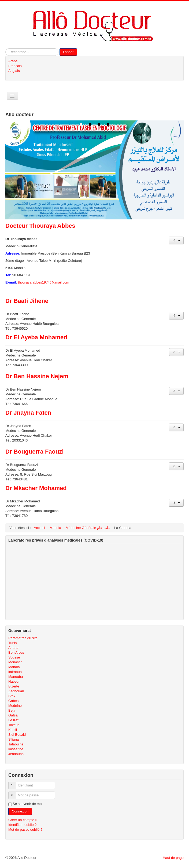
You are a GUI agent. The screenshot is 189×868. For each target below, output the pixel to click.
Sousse (14, 657)
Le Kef (13, 720)
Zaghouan (16, 691)
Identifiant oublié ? (23, 825)
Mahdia (14, 667)
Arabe (13, 61)
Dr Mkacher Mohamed (36, 488)
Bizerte (14, 686)
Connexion (20, 811)
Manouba (16, 677)
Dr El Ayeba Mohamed (36, 337)
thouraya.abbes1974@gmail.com (44, 282)
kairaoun (15, 672)
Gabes (13, 701)
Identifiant (15, 783)
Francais (15, 66)
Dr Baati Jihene (27, 301)
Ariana (13, 648)
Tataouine (16, 744)
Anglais (14, 71)
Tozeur (14, 725)
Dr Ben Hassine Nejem (37, 376)
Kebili (13, 730)
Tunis (12, 643)
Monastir (15, 662)
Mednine (15, 706)
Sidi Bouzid (17, 735)
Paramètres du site (23, 638)
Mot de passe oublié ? (25, 830)
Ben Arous (16, 652)
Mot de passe (15, 793)
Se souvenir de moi (27, 804)
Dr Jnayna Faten (28, 413)
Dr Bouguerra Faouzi (35, 452)
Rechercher (5, 48)
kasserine (16, 749)
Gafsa (13, 715)
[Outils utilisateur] (176, 240)
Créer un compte (24, 820)
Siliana (14, 739)
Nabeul (14, 681)
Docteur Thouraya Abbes (40, 226)
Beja (12, 710)
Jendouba (16, 754)
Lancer (68, 52)
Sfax (12, 696)
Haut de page (173, 858)
